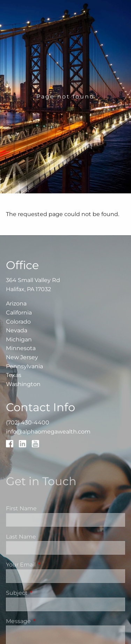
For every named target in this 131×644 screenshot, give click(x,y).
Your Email (50, 565)
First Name (21, 508)
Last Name (21, 537)
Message (48, 621)
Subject (46, 593)
